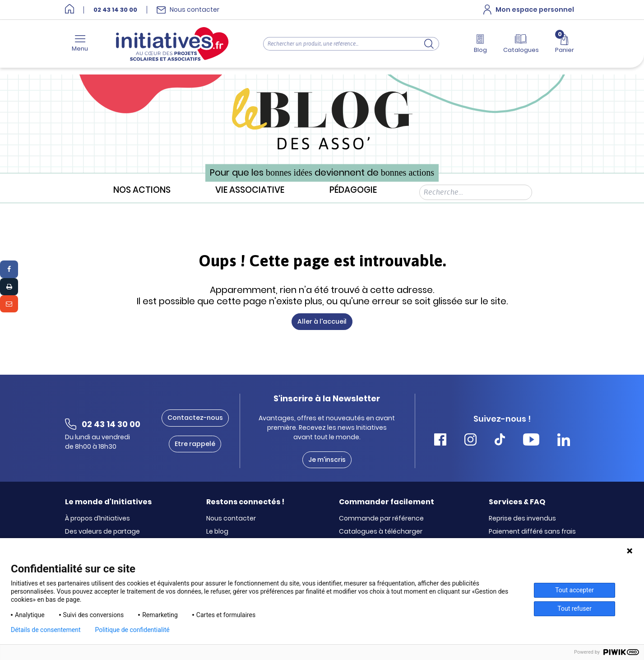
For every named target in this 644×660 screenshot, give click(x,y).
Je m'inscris (327, 460)
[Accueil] (69, 10)
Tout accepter (575, 590)
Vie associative (250, 190)
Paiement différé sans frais (532, 532)
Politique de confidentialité (132, 630)
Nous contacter (231, 519)
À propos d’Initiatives (97, 519)
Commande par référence (381, 519)
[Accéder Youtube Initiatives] (531, 441)
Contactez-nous (195, 418)
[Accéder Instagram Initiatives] (470, 441)
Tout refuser (574, 609)
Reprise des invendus (522, 519)
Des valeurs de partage (102, 532)
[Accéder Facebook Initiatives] (440, 441)
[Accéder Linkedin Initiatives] (564, 441)
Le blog (217, 532)
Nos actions (142, 190)
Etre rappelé (195, 444)
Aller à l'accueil (322, 321)
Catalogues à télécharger (381, 532)
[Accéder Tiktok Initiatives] (500, 441)
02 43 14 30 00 (115, 10)
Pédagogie (353, 190)
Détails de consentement (46, 630)
